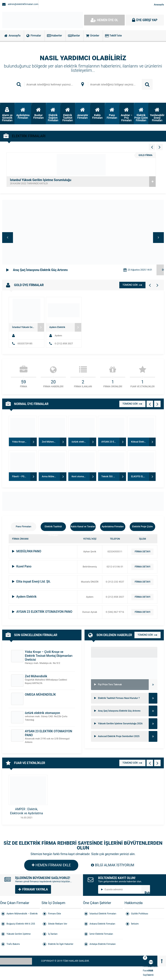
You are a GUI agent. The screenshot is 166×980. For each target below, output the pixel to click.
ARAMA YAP (147, 84)
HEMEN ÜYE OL (104, 20)
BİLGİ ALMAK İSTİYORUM (113, 865)
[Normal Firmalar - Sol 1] (150, 404)
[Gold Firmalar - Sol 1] (150, 285)
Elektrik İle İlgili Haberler (61, 944)
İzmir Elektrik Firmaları (101, 934)
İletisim (135, 924)
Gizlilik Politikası (140, 914)
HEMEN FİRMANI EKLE (51, 865)
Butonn (147, 892)
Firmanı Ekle (54, 914)
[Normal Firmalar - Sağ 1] (157, 404)
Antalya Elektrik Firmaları (103, 944)
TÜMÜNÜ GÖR (132, 285)
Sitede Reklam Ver (58, 924)
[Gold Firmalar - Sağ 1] (157, 285)
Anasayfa (159, 5)
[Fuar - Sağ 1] (157, 763)
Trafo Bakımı (13, 944)
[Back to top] (162, 961)
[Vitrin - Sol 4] (152, 147)
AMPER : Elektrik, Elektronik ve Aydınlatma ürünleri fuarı (26, 813)
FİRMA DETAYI (142, 552)
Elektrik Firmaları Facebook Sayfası (145, 958)
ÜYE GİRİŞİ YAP (145, 20)
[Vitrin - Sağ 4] (160, 147)
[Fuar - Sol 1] (150, 763)
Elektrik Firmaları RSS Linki (151, 962)
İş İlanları (53, 934)
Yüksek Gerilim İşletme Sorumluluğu (19, 936)
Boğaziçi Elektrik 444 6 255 (21, 924)
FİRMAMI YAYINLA (33, 889)
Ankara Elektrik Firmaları (102, 924)
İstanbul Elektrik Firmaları (103, 914)
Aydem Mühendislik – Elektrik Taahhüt (22, 916)
